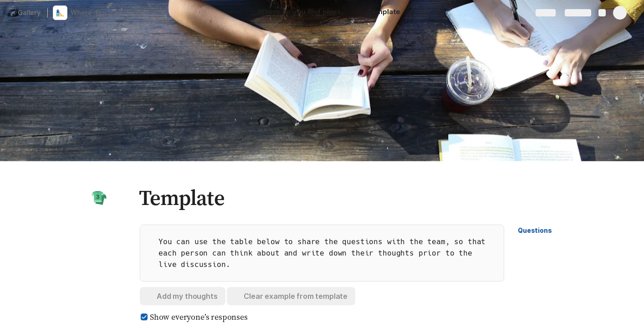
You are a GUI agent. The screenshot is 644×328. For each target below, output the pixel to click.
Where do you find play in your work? (93, 13)
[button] (99, 198)
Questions (535, 230)
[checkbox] (144, 317)
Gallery (26, 13)
